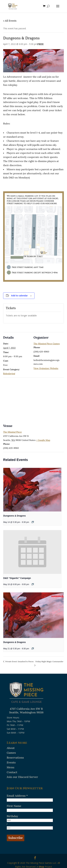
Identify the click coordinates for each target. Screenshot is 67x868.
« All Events (10, 21)
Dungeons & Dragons (15, 516)
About (11, 748)
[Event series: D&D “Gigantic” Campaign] (33, 584)
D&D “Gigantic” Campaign (17, 578)
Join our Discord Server (22, 777)
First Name (14, 806)
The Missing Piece (12, 432)
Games (11, 753)
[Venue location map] (33, 400)
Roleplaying (9, 374)
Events (11, 762)
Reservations (15, 758)
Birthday (12, 816)
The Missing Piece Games (47, 344)
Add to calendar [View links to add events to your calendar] (19, 296)
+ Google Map (43, 440)
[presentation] (32, 490)
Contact (12, 772)
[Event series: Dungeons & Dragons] (33, 522)
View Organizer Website (46, 368)
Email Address (17, 796)
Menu (11, 767)
